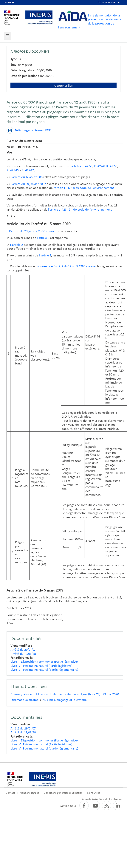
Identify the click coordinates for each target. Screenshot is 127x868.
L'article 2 (17, 245)
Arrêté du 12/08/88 (23, 654)
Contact (10, 793)
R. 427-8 (112, 166)
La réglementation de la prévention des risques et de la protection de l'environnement (90, 21)
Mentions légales (29, 793)
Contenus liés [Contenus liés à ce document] (63, 85)
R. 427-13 (13, 170)
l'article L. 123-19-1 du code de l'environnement (80, 209)
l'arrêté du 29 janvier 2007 (28, 184)
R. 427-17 (28, 170)
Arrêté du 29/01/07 (23, 649)
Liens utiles (94, 793)
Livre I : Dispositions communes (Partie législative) (44, 661)
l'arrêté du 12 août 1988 (27, 177)
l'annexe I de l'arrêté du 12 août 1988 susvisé (66, 266)
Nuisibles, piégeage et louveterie (65, 700)
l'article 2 (43, 238)
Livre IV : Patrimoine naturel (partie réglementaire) (44, 669)
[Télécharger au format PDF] (29, 130)
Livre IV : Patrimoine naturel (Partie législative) (41, 666)
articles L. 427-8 (82, 166)
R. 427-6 (99, 166)
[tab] (8, 36)
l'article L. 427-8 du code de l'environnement (84, 188)
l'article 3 (45, 255)
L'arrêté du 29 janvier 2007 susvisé (32, 231)
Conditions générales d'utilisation (63, 793)
